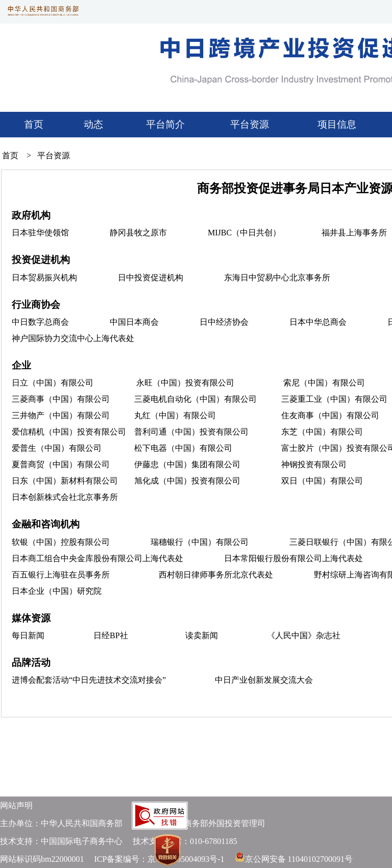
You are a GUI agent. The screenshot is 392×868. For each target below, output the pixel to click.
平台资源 (250, 124)
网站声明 (16, 805)
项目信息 (337, 124)
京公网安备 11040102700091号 (299, 859)
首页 (34, 124)
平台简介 (165, 124)
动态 (93, 124)
